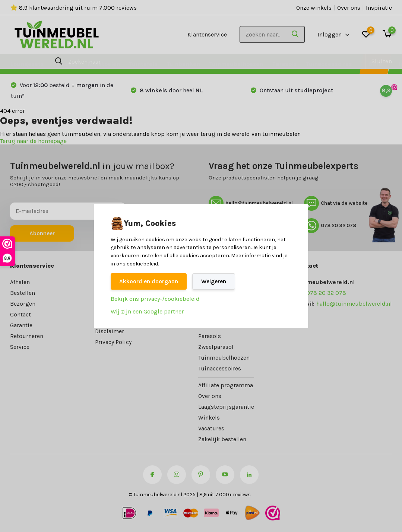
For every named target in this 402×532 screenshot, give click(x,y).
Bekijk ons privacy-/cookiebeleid (155, 299)
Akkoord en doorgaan (150, 282)
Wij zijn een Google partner (147, 312)
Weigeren (217, 282)
